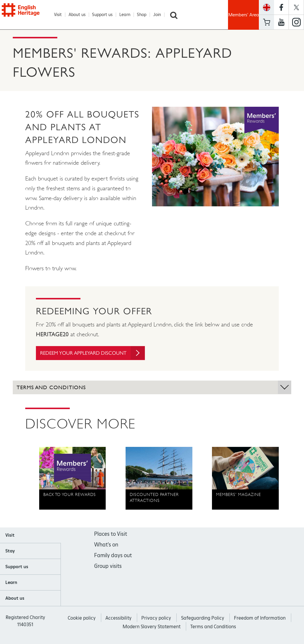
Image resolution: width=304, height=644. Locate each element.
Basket (267, 22)
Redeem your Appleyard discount (96, 353)
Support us (105, 15)
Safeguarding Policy (203, 618)
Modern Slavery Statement (152, 627)
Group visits (108, 567)
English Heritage (28, 14)
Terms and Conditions (213, 627)
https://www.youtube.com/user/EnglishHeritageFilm (281, 22)
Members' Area (244, 15)
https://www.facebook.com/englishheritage (281, 7)
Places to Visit (111, 534)
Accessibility (118, 618)
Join (160, 15)
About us (80, 15)
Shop (145, 15)
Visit (61, 15)
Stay (10, 551)
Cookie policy (82, 618)
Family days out (113, 556)
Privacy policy (156, 618)
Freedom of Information (260, 618)
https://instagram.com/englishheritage (296, 22)
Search (177, 15)
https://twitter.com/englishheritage (296, 7)
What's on (106, 545)
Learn (128, 15)
